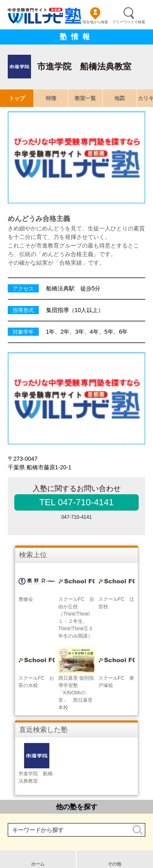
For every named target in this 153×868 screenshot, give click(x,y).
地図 (120, 98)
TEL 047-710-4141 (76, 502)
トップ (17, 98)
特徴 (51, 98)
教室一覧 (85, 98)
